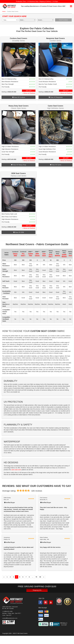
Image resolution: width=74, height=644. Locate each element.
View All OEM (19, 232)
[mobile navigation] (71, 6)
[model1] (45, 20)
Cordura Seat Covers (18, 38)
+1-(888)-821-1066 (7, 611)
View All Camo (56, 165)
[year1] (10, 20)
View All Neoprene (56, 97)
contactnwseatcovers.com (10, 618)
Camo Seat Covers (55, 106)
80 (40, 577)
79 (36, 577)
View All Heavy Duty (19, 165)
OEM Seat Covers (18, 173)
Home (4, 11)
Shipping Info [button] (37, 590)
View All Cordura (19, 97)
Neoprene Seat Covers (55, 38)
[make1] (27, 20)
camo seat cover (16, 470)
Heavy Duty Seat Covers (18, 106)
